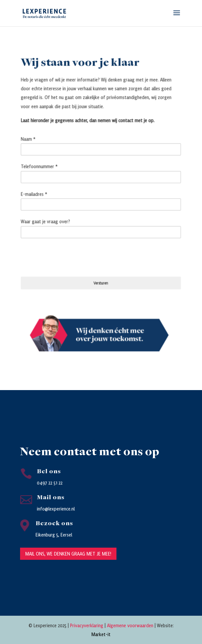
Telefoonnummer (42, 168)
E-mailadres (37, 194)
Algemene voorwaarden (130, 625)
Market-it (101, 634)
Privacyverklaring (87, 625)
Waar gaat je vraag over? (48, 221)
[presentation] (72, 256)
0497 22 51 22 (50, 483)
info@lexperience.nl (56, 509)
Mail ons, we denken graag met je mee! (68, 554)
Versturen (101, 280)
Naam (31, 141)
